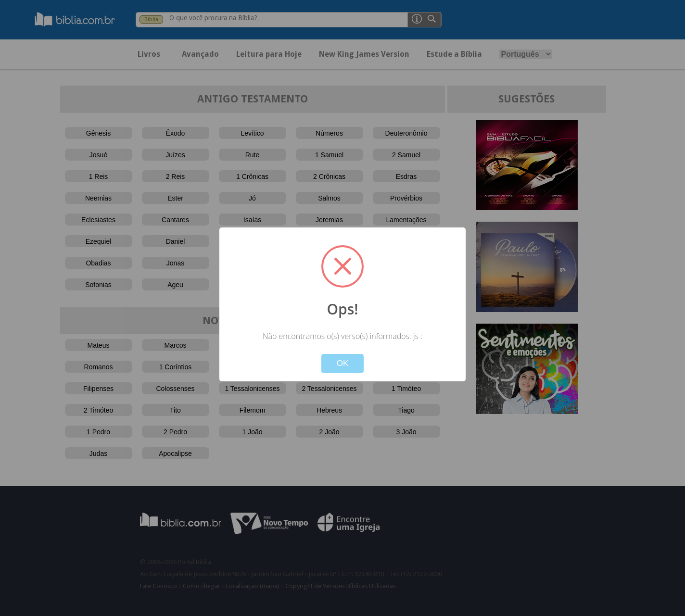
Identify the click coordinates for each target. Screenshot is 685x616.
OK (343, 363)
